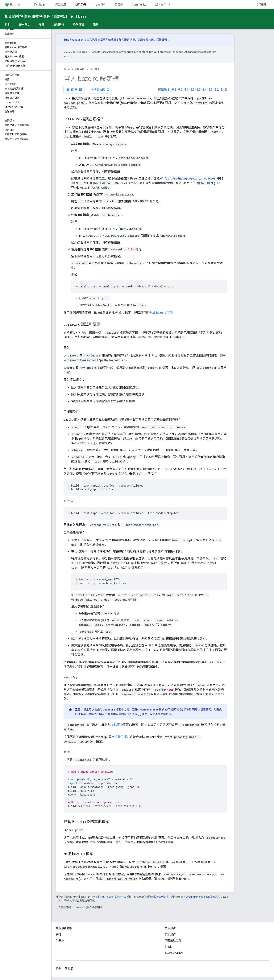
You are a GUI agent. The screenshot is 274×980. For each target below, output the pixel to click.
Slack (168, 947)
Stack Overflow (174, 953)
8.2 (217, 90)
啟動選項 (121, 737)
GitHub (262, 5)
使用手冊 (80, 69)
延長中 (119, 5)
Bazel (67, 69)
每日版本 (164, 90)
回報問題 (74, 89)
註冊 (164, 40)
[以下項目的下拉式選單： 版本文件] (171, 5)
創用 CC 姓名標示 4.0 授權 (117, 897)
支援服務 (170, 934)
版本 (7, 24)
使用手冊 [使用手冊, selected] (81, 5)
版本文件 (161, 5)
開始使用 (61, 5)
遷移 (96, 24)
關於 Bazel (40, 5)
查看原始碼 (101, 89)
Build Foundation (74, 40)
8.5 (199, 90)
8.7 (186, 90)
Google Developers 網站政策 (201, 897)
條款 (59, 969)
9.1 (174, 90)
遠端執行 (59, 24)
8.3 (211, 90)
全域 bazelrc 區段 (161, 313)
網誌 (59, 934)
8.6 (192, 90)
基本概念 (94, 69)
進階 (42, 24)
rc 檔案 (115, 725)
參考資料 (100, 5)
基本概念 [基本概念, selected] (24, 24)
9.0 (180, 90)
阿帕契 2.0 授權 (160, 897)
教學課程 (79, 24)
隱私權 (69, 969)
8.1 (224, 90)
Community (139, 5)
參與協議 (148, 40)
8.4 (205, 90)
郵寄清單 (130, 40)
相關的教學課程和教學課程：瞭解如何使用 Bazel (46, 16)
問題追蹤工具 (173, 941)
